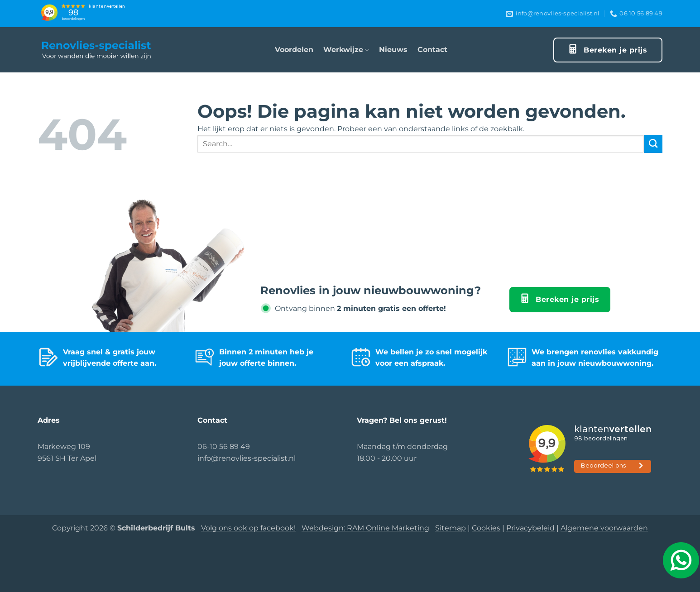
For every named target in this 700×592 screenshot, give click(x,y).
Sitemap (451, 528)
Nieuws (393, 50)
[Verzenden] (653, 144)
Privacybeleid (530, 528)
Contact (432, 50)
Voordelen (294, 50)
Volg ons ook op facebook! (248, 528)
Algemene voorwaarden (604, 528)
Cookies (486, 528)
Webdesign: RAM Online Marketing (365, 528)
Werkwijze (346, 50)
